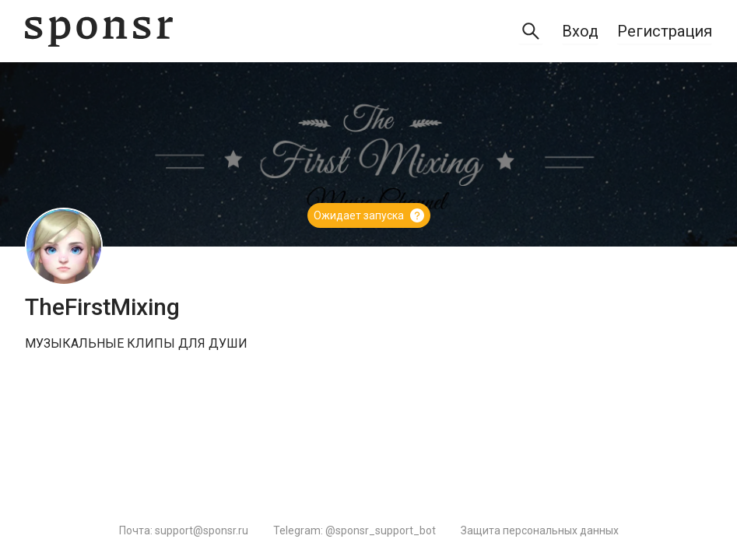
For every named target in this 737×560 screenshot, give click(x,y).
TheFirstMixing (102, 307)
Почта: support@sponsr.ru (184, 530)
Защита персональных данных (540, 530)
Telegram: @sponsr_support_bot (354, 530)
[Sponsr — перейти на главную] (99, 31)
